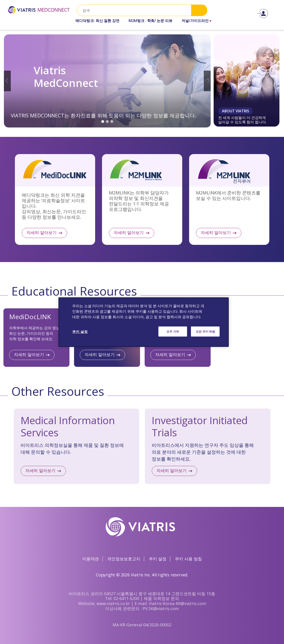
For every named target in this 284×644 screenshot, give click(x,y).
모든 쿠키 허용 (205, 331)
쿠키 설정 (158, 559)
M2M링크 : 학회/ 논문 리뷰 (150, 21)
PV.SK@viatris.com (161, 608)
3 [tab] (112, 122)
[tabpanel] (107, 81)
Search (199, 10)
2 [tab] (107, 122)
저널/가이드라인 (195, 21)
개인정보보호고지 (124, 559)
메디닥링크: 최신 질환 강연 (97, 21)
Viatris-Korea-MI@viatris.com (177, 603)
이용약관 (91, 559)
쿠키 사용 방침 (188, 559)
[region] (144, 322)
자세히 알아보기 (55, 199)
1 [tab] (103, 122)
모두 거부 (173, 331)
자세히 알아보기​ (172, 470)
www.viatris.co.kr (113, 603)
